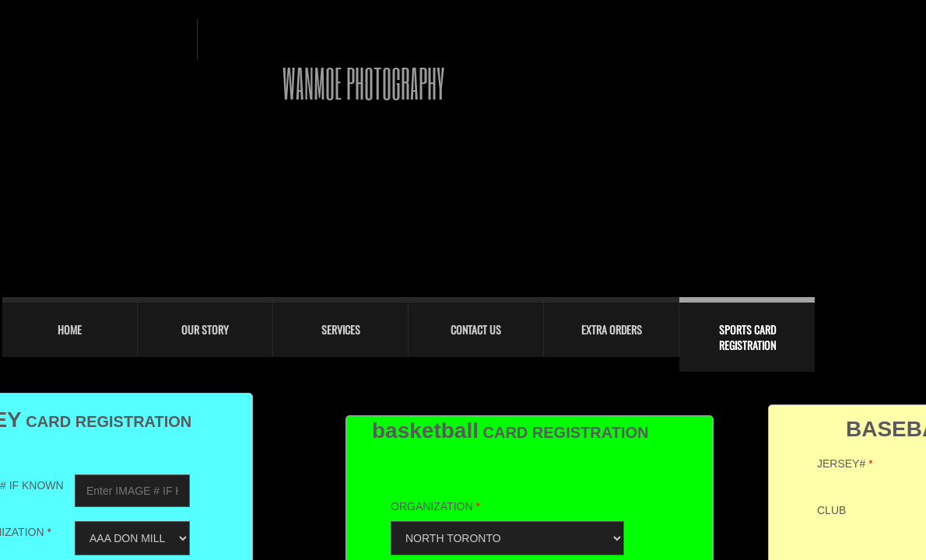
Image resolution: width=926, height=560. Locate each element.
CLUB (831, 510)
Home (70, 329)
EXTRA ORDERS (612, 329)
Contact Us (476, 329)
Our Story (205, 329)
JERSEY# (845, 464)
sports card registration (747, 337)
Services (341, 329)
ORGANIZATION (435, 506)
